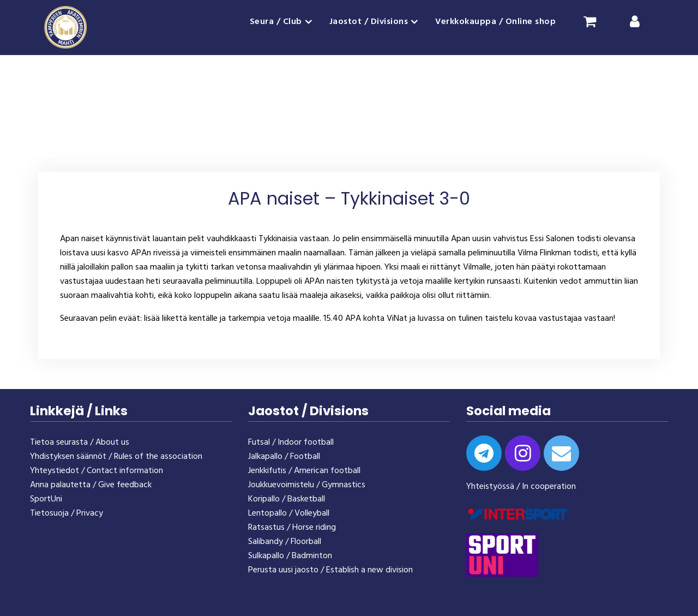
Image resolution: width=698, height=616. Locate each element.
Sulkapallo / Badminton (290, 556)
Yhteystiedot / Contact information (97, 471)
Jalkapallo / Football (284, 457)
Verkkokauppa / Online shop (495, 22)
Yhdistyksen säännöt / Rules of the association (116, 457)
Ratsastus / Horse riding (292, 528)
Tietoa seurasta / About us (80, 442)
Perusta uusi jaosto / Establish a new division (330, 570)
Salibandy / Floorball (285, 542)
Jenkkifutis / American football (304, 471)
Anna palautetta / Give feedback (91, 485)
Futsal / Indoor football (291, 442)
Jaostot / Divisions (369, 22)
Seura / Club (276, 22)
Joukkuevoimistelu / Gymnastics (307, 485)
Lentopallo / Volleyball (289, 513)
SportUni (46, 499)
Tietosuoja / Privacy (67, 513)
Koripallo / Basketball (287, 499)
